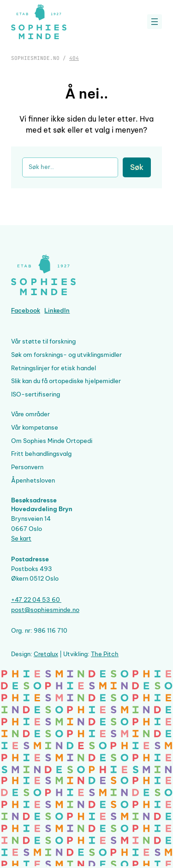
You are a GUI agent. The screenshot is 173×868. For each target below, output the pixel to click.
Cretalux (46, 654)
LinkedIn (57, 310)
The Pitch (105, 654)
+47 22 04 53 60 (36, 600)
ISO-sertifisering (36, 394)
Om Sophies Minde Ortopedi (52, 441)
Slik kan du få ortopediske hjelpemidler (66, 381)
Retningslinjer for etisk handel (54, 368)
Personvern (27, 467)
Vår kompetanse (35, 427)
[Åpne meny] (155, 22)
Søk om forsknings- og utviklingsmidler (66, 355)
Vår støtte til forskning (43, 341)
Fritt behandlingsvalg (41, 454)
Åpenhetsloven (33, 480)
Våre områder (30, 414)
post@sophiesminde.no (45, 610)
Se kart (21, 538)
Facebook (26, 310)
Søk (137, 167)
